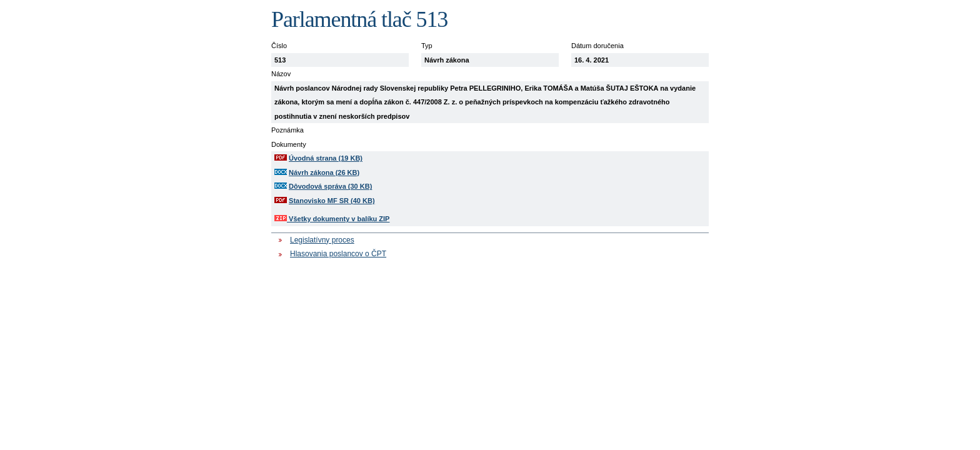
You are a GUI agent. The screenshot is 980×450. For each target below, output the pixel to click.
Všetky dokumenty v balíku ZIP (332, 219)
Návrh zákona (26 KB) (324, 172)
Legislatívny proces (322, 240)
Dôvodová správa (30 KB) (330, 186)
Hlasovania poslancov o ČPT (338, 254)
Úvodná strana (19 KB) (326, 158)
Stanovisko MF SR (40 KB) (332, 201)
